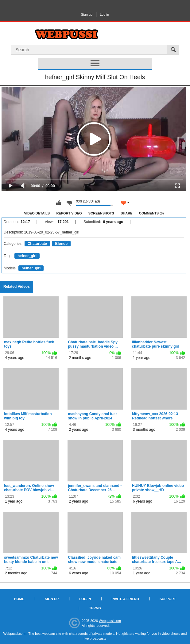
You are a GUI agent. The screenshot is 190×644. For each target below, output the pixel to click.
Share (127, 213)
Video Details (37, 213)
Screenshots (101, 213)
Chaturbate (37, 244)
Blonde (61, 244)
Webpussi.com (110, 621)
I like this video (59, 203)
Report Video (69, 213)
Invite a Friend (125, 599)
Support (168, 599)
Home (19, 599)
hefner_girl (27, 256)
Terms (95, 608)
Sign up (87, 14)
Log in (104, 14)
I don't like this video (69, 203)
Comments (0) (151, 213)
